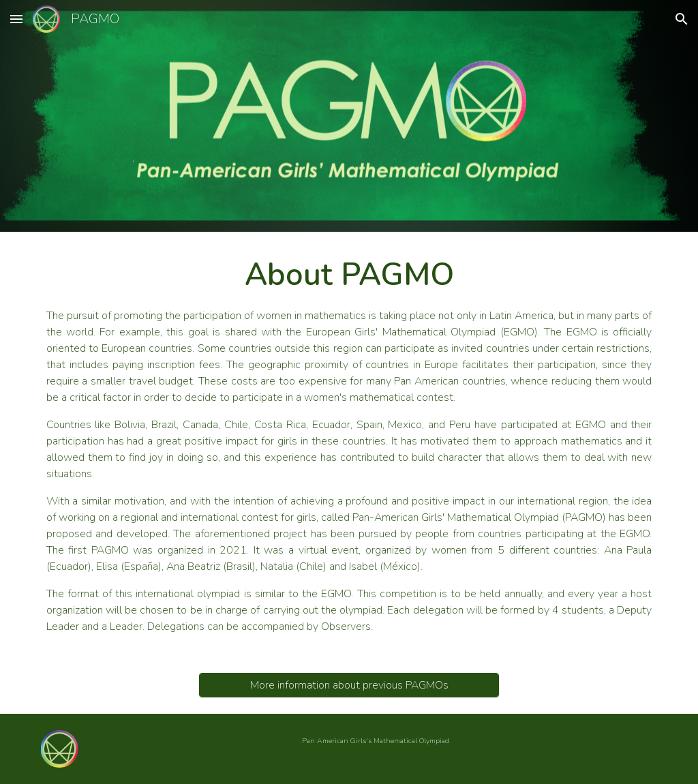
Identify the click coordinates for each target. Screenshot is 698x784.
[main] (349, 444)
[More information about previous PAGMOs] (349, 685)
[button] (16, 19)
